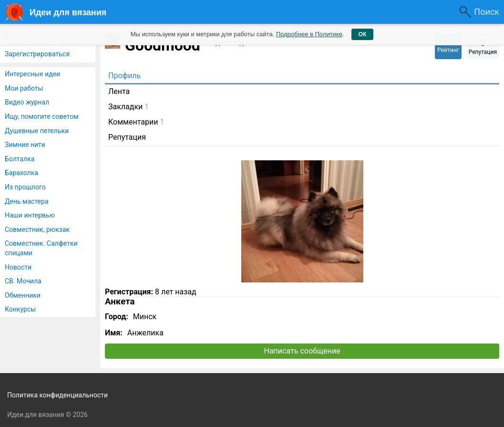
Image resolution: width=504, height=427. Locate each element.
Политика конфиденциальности (57, 395)
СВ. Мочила (23, 281)
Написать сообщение (302, 351)
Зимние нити (25, 145)
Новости (18, 267)
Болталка (20, 159)
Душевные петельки (37, 131)
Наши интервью (30, 215)
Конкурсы (20, 309)
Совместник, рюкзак (37, 229)
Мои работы (24, 88)
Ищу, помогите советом (42, 116)
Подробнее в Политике (309, 34)
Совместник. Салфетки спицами (41, 248)
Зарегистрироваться (37, 54)
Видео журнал (27, 102)
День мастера (27, 201)
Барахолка (21, 173)
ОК (363, 34)
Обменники (23, 295)
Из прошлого (25, 187)
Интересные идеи (32, 74)
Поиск (487, 12)
